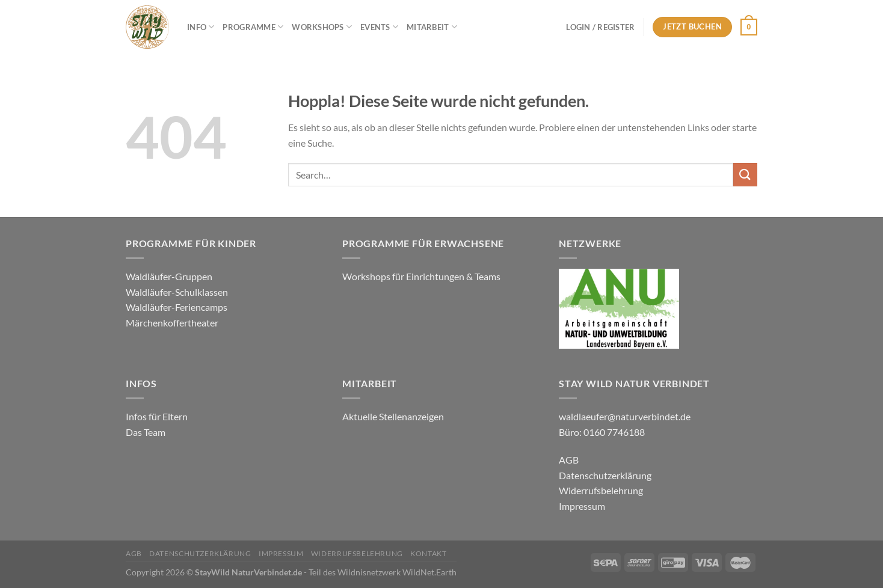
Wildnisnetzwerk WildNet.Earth (397, 572)
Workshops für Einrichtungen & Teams (422, 276)
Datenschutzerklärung (605, 475)
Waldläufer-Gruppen (169, 276)
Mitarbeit (432, 27)
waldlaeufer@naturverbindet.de (625, 416)
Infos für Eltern (157, 416)
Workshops (322, 27)
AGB (569, 460)
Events (379, 27)
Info (201, 27)
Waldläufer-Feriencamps (177, 307)
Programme (253, 27)
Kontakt (428, 553)
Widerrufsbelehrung (601, 490)
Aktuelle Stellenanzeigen (394, 416)
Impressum (582, 506)
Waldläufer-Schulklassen (177, 292)
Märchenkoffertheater (172, 323)
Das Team (146, 432)
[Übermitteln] (745, 175)
